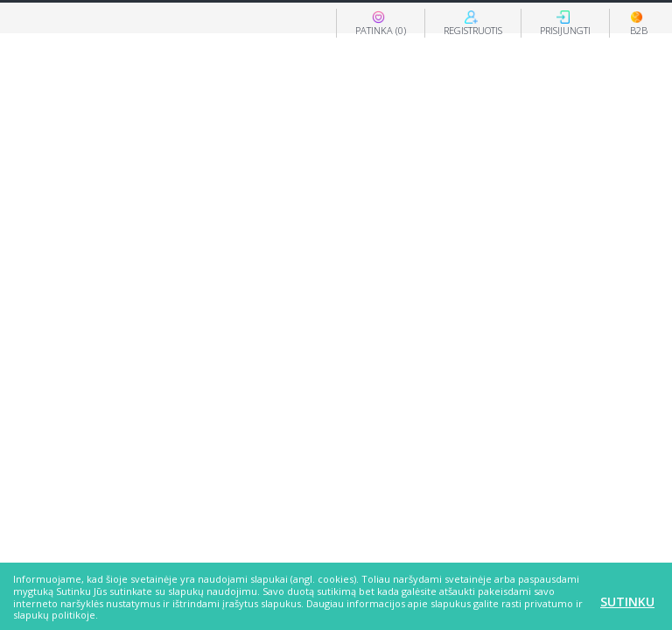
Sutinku (627, 602)
